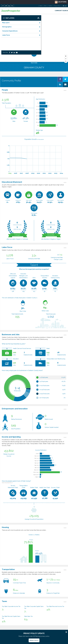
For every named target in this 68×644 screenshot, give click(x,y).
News (45, 6)
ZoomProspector (11, 11)
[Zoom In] (66, 56)
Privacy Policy (57, 6)
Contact (50, 6)
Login (65, 6)
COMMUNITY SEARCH (61, 11)
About (41, 6)
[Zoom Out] (66, 59)
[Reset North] (66, 61)
